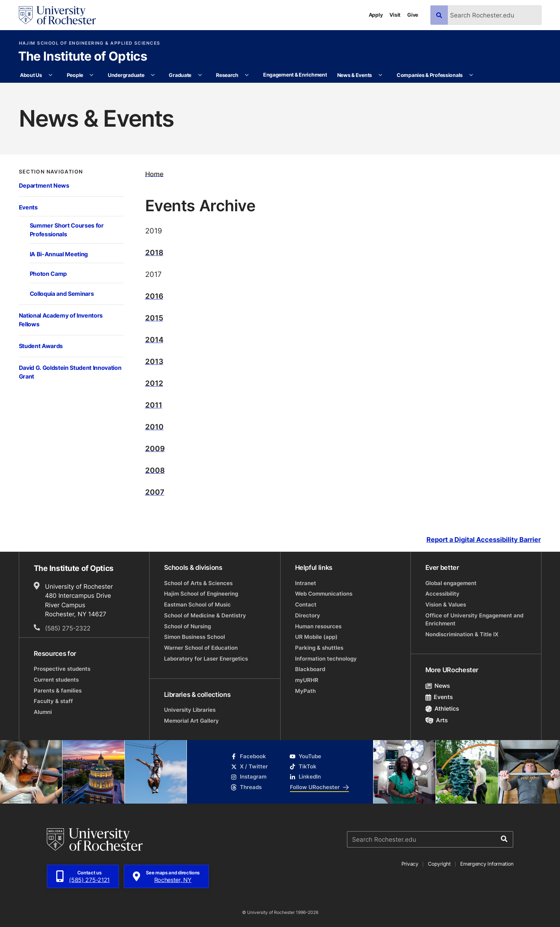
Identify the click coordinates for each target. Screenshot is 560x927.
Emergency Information (487, 864)
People (75, 75)
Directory (308, 615)
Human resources (318, 626)
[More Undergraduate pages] (153, 75)
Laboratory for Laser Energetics (206, 659)
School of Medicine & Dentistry (205, 615)
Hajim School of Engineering (201, 594)
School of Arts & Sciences (198, 583)
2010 (154, 426)
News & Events (355, 75)
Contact (306, 605)
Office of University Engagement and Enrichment (474, 619)
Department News (44, 185)
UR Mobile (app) (316, 637)
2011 (154, 405)
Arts (437, 720)
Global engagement (451, 583)
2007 (155, 492)
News (438, 686)
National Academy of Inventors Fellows (61, 320)
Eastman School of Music (197, 605)
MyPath (305, 691)
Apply (376, 15)
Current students (56, 680)
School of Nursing (187, 626)
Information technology (326, 659)
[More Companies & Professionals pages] (471, 75)
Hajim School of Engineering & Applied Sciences (90, 43)
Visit (395, 15)
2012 (154, 383)
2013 (154, 361)
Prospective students (62, 669)
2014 (154, 339)
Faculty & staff (53, 701)
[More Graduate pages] (200, 75)
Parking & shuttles (319, 648)
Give (413, 15)
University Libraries (190, 710)
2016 (154, 296)
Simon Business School (195, 637)
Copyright (439, 864)
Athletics (442, 708)
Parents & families (58, 691)
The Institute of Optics (83, 57)
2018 (154, 252)
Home (154, 174)
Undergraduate (126, 75)
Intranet (306, 583)
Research (227, 75)
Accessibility (442, 594)
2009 (155, 448)
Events (28, 207)
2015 (154, 318)
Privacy (410, 864)
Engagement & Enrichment (295, 75)
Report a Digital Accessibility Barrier (484, 540)
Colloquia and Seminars (62, 293)
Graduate (180, 75)
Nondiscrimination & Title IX (462, 634)
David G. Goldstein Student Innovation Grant (70, 372)
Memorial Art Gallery (191, 721)
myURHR (307, 680)
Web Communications (324, 594)
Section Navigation (51, 172)
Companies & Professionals (430, 75)
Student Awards (41, 346)
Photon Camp (48, 273)
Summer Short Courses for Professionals (67, 230)
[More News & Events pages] (380, 75)
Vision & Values (446, 605)
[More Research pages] (247, 75)
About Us (31, 75)
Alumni (43, 712)
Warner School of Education (201, 648)
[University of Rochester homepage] (57, 15)
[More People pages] (91, 75)
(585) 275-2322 (68, 628)
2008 (155, 470)
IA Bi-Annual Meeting (59, 254)
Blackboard (310, 669)
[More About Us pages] (50, 75)
